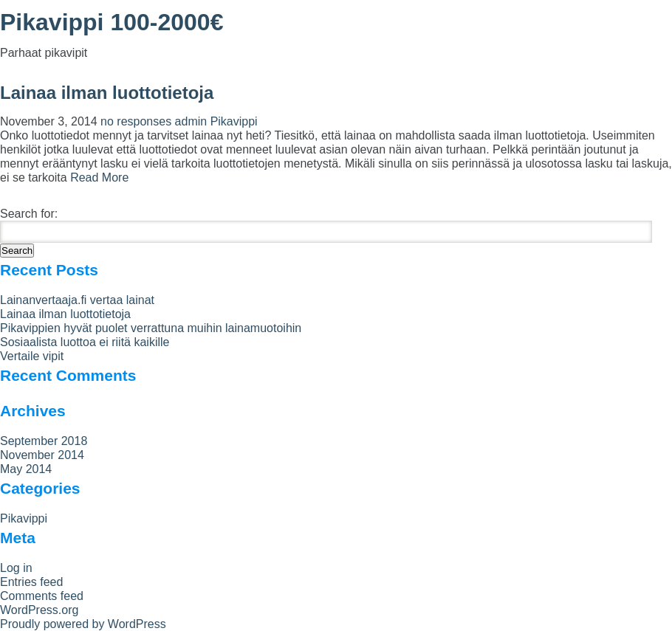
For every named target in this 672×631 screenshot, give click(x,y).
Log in (16, 568)
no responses (138, 121)
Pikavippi (234, 121)
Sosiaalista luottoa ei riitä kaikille (85, 342)
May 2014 (26, 469)
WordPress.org (39, 610)
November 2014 (42, 455)
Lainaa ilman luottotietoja (107, 93)
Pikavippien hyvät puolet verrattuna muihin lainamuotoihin (151, 328)
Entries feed (31, 582)
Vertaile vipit (32, 356)
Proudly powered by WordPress (83, 624)
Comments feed (42, 596)
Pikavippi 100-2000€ (112, 22)
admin (191, 121)
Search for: (29, 214)
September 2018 (44, 441)
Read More (99, 177)
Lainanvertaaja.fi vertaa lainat (77, 300)
